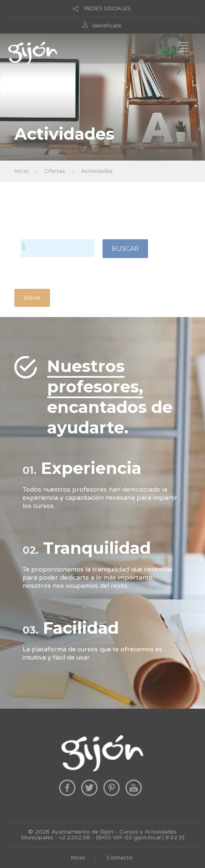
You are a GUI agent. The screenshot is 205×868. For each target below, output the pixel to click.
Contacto (120, 858)
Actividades (97, 171)
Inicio (22, 171)
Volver (32, 298)
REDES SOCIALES (108, 9)
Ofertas (55, 171)
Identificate (107, 26)
